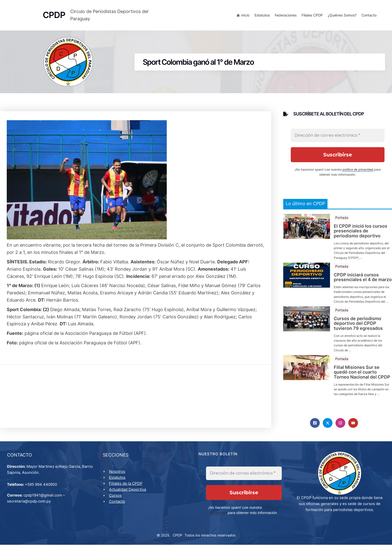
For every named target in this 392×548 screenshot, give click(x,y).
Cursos (116, 498)
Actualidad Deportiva (128, 492)
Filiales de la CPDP (126, 486)
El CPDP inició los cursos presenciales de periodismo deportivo (360, 233)
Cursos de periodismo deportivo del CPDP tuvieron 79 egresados (358, 325)
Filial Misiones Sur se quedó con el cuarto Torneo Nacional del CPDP (362, 374)
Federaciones (285, 16)
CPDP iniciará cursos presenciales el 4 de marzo (363, 279)
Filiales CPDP (311, 16)
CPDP (177, 538)
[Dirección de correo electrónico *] (338, 137)
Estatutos (261, 16)
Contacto (368, 16)
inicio (245, 16)
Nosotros (118, 474)
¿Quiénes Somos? (341, 16)
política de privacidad (358, 172)
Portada (342, 219)
